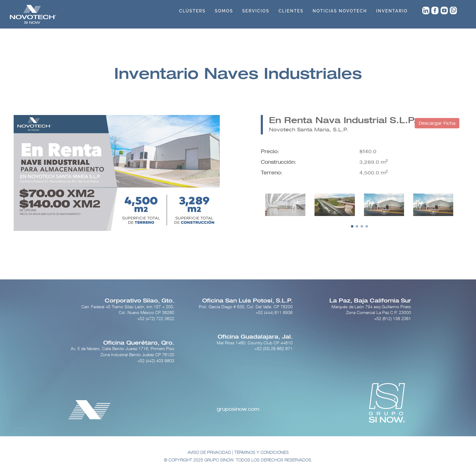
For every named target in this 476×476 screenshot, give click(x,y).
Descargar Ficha (437, 123)
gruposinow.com (238, 409)
